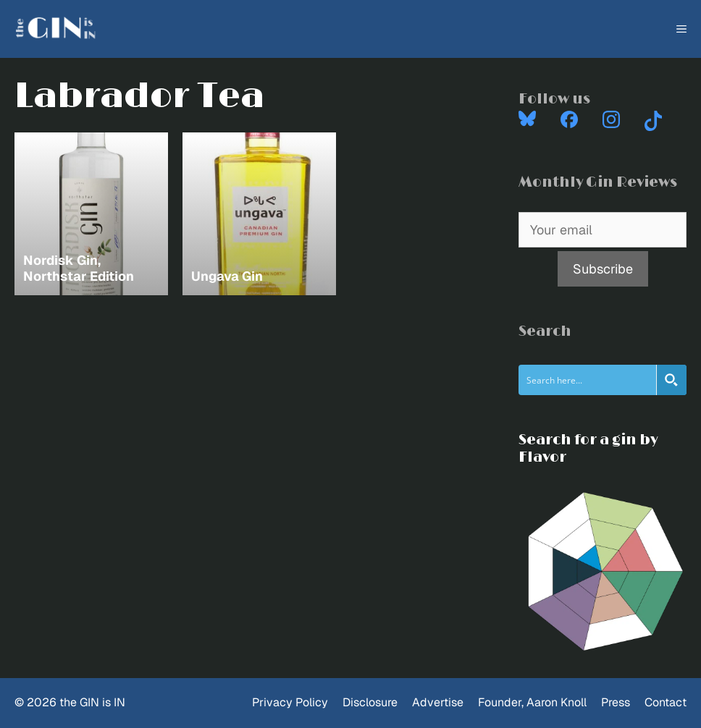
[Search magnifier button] (671, 380)
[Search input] (588, 380)
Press (616, 702)
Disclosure (370, 702)
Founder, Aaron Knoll (532, 702)
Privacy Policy (290, 702)
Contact (666, 702)
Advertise (438, 702)
